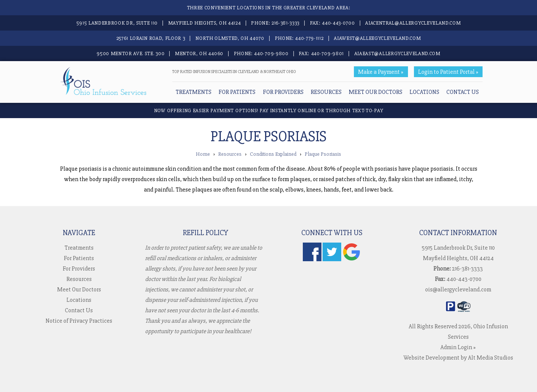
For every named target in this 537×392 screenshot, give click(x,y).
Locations (424, 92)
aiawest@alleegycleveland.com (377, 38)
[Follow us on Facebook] (312, 259)
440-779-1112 (309, 38)
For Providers (283, 92)
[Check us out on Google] (352, 259)
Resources (326, 92)
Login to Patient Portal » (448, 72)
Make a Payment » (381, 72)
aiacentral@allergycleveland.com (413, 23)
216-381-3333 (285, 23)
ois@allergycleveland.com (458, 290)
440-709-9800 (271, 53)
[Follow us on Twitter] (332, 259)
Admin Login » (458, 347)
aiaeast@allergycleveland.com (397, 53)
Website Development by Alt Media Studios (458, 358)
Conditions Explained (273, 154)
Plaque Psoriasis (323, 154)
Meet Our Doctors (376, 92)
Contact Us (463, 92)
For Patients (237, 92)
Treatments (194, 92)
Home (203, 154)
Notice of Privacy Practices (79, 321)
